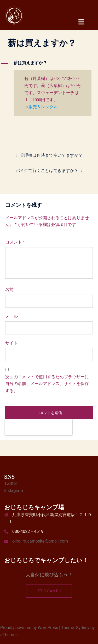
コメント (15, 242)
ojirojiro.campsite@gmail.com (40, 541)
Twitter (11, 483)
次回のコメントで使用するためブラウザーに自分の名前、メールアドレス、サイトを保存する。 (47, 384)
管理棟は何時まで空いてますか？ (51, 155)
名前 (9, 289)
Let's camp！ (49, 591)
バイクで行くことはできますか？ (47, 171)
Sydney (83, 628)
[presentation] (39, 427)
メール (11, 316)
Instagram (14, 491)
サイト (11, 343)
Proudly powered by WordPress (29, 628)
